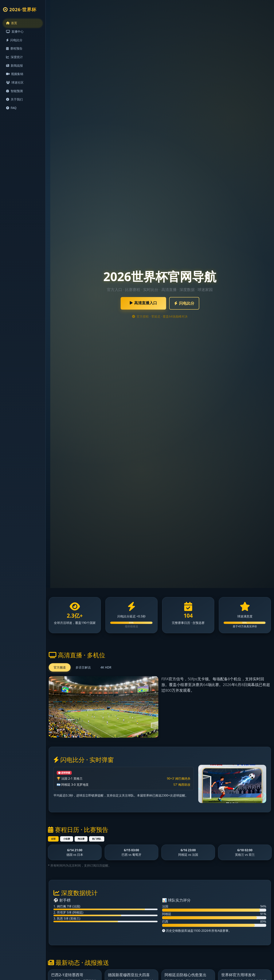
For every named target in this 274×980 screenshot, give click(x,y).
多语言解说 (83, 667)
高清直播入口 (143, 303)
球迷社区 (15, 85)
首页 (12, 23)
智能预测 (14, 94)
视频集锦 (15, 76)
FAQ (11, 111)
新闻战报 (14, 67)
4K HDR (106, 667)
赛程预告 (14, 50)
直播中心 (15, 32)
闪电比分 (14, 41)
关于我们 (14, 103)
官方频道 (60, 667)
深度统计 (14, 59)
